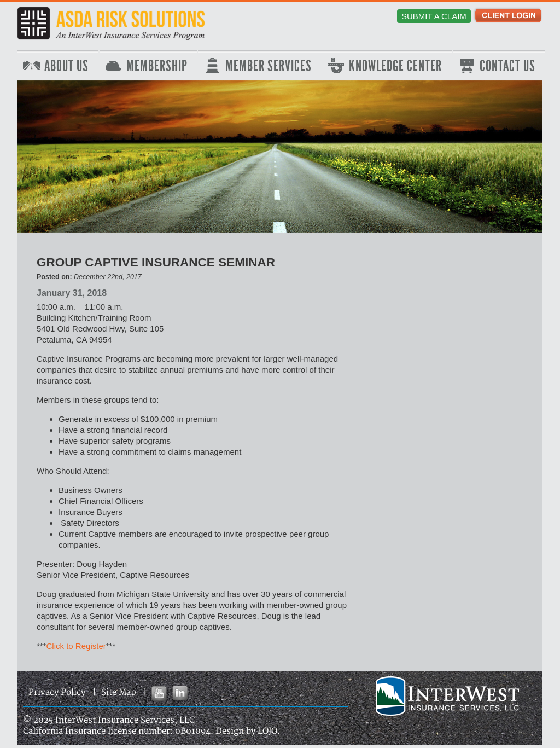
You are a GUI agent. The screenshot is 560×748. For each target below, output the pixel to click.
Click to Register (76, 646)
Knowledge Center (395, 66)
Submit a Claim (434, 16)
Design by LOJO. (248, 731)
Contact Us (507, 66)
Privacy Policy (57, 692)
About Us (66, 66)
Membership (157, 66)
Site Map (119, 692)
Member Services (269, 66)
